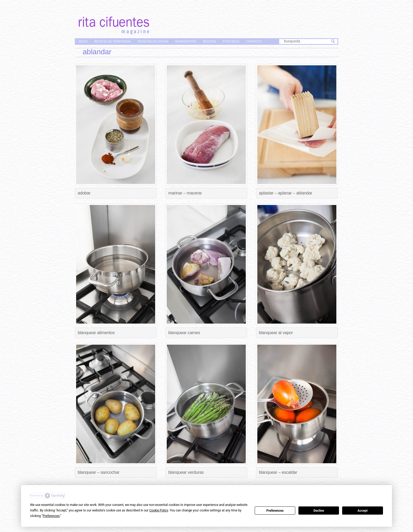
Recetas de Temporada (113, 42)
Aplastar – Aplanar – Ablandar (286, 193)
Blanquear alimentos (96, 333)
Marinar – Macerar (185, 193)
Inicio (83, 42)
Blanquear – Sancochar (99, 472)
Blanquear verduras (186, 472)
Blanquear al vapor (276, 333)
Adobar (84, 193)
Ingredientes (186, 42)
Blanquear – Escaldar (278, 472)
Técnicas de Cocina (153, 42)
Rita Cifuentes (206, 18)
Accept (363, 511)
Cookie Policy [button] (159, 510)
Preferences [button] (51, 516)
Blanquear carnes (184, 333)
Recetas (210, 42)
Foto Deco (231, 42)
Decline (319, 511)
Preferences (275, 511)
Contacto (254, 42)
